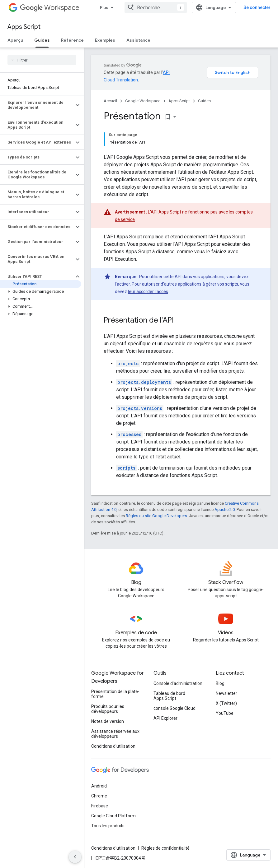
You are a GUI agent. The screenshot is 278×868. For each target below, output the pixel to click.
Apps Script (24, 27)
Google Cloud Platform (113, 816)
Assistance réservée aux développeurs (115, 734)
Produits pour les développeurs (108, 709)
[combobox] (156, 7)
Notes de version (108, 721)
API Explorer (165, 718)
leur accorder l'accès (148, 292)
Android (99, 786)
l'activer (122, 284)
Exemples (105, 40)
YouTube (225, 713)
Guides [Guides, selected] (42, 40)
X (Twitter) (226, 703)
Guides (204, 101)
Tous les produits (108, 826)
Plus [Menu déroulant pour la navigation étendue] (104, 7)
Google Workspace (143, 101)
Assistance (138, 40)
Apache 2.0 (225, 510)
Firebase (100, 806)
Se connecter (257, 7)
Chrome (99, 796)
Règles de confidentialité (165, 848)
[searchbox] (42, 60)
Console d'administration (178, 683)
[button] (37, 105)
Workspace (50, 8)
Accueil (110, 101)
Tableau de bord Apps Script (169, 696)
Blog (220, 683)
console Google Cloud (174, 708)
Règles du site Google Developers (156, 516)
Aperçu (15, 40)
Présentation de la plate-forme (115, 694)
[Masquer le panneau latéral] (75, 857)
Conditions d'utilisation (113, 746)
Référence (72, 40)
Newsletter (226, 693)
